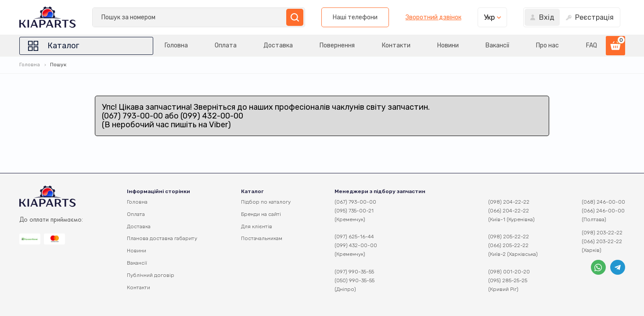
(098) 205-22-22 (509, 237)
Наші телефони (355, 17)
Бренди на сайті (261, 214)
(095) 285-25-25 (508, 280)
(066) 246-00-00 (603, 211)
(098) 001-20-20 (509, 272)
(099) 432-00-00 (356, 245)
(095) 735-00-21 (354, 211)
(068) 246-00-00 (603, 202)
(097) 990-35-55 (354, 272)
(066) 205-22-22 (508, 245)
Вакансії (497, 45)
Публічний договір (151, 275)
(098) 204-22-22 (509, 202)
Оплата (226, 45)
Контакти (396, 45)
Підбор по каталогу (266, 202)
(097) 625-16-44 (354, 237)
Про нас (547, 45)
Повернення (337, 45)
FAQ (592, 45)
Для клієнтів (257, 226)
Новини (448, 45)
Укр (489, 17)
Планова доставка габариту (162, 238)
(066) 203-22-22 (602, 241)
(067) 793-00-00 (355, 202)
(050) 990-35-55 (354, 280)
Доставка (278, 45)
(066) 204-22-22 (509, 211)
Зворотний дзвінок (434, 18)
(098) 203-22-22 (602, 233)
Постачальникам (262, 238)
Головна (176, 45)
